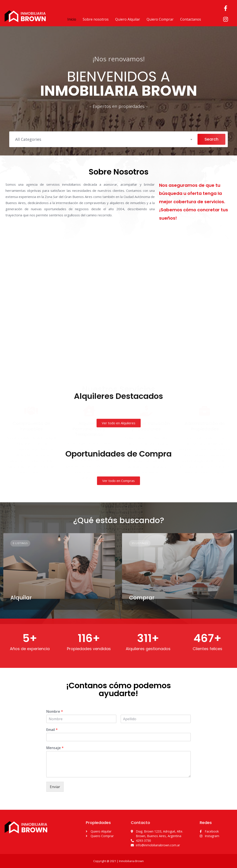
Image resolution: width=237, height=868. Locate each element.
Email (52, 730)
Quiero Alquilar (128, 19)
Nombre (55, 712)
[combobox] (103, 139)
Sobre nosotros (96, 19)
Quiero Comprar (160, 19)
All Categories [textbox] (28, 139)
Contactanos (191, 19)
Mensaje (55, 748)
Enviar (55, 787)
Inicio (72, 19)
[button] (119, 471)
